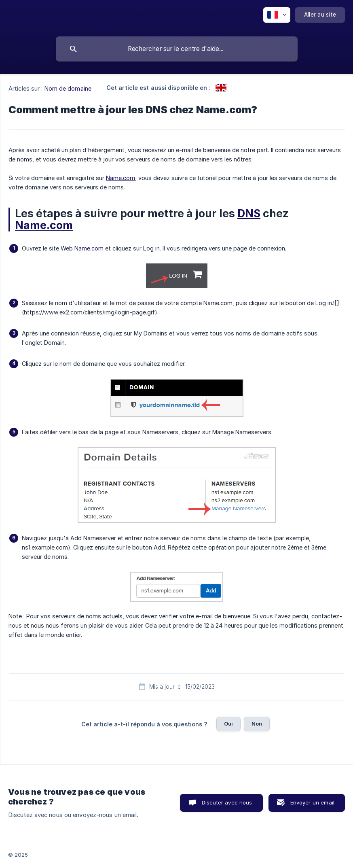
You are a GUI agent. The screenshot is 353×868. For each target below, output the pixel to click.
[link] (221, 88)
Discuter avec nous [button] (227, 802)
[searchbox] (177, 49)
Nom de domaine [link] (68, 88)
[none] (277, 15)
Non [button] (257, 724)
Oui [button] (228, 724)
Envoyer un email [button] (312, 802)
